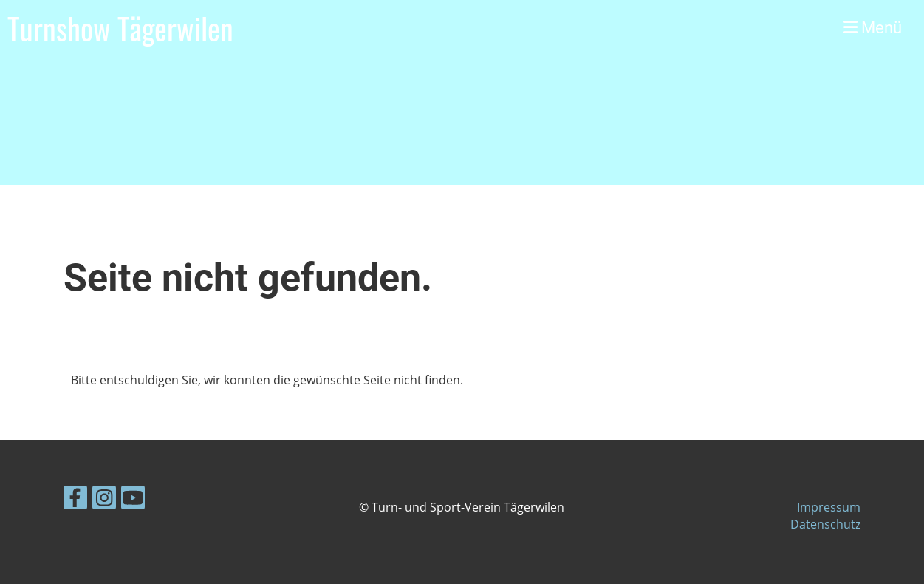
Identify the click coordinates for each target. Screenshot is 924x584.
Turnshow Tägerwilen (120, 28)
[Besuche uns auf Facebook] (75, 500)
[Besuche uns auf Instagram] (104, 500)
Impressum (829, 507)
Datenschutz (825, 524)
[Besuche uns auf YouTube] (133, 500)
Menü (873, 28)
